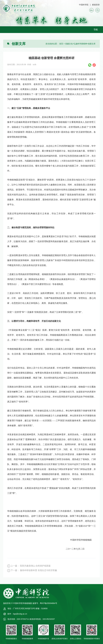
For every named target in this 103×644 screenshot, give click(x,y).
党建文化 (69, 44)
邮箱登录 (96, 5)
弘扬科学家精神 (80, 44)
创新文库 (92, 44)
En (91, 10)
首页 (61, 44)
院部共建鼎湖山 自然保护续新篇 (35, 566)
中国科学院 (84, 5)
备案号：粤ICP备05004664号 (45, 603)
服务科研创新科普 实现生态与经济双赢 (38, 570)
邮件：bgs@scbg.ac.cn (17, 614)
